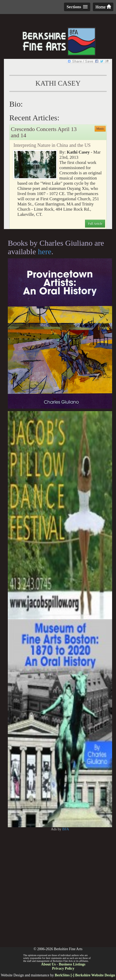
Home (103, 7)
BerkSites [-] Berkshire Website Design (85, 975)
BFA (66, 829)
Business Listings (72, 964)
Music (100, 129)
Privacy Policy (63, 968)
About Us (48, 964)
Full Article (95, 224)
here (45, 251)
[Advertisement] (58, 889)
